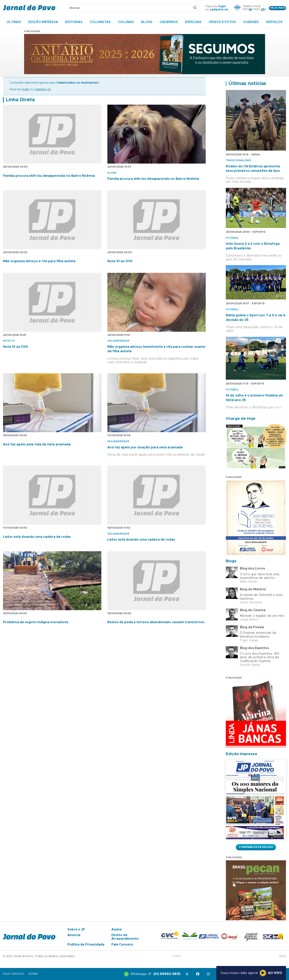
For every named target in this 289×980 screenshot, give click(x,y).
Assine (117, 929)
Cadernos (169, 22)
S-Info (177, 956)
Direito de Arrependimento (125, 937)
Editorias (74, 22)
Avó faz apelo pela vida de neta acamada (37, 444)
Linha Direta (20, 100)
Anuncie (74, 935)
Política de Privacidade (86, 945)
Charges (251, 22)
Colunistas (100, 22)
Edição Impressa (43, 22)
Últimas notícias (247, 84)
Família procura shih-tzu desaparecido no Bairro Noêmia (49, 176)
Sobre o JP (76, 929)
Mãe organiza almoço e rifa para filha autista (39, 261)
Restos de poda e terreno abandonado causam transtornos (156, 622)
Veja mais (277, 8)
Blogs (147, 22)
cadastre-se (219, 10)
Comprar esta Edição (256, 847)
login (222, 6)
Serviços (274, 22)
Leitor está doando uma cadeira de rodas (37, 537)
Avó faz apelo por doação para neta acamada (145, 447)
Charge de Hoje (241, 419)
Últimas (14, 22)
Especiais (193, 22)
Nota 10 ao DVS (120, 261)
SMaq (282, 956)
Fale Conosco (122, 945)
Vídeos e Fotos (222, 22)
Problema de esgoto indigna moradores (36, 622)
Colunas (126, 22)
